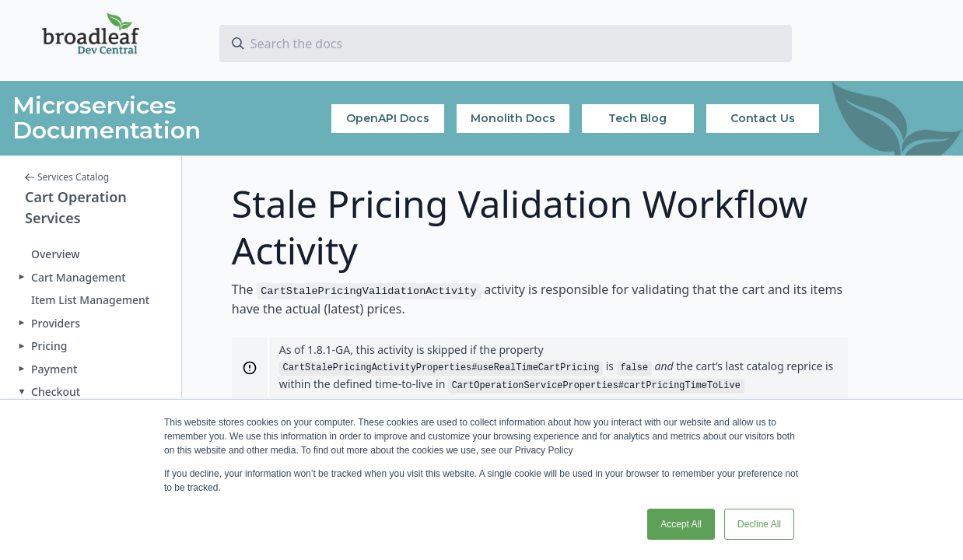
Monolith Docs (513, 118)
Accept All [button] (681, 524)
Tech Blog (637, 118)
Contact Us (763, 118)
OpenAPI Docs (388, 118)
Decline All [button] (759, 524)
